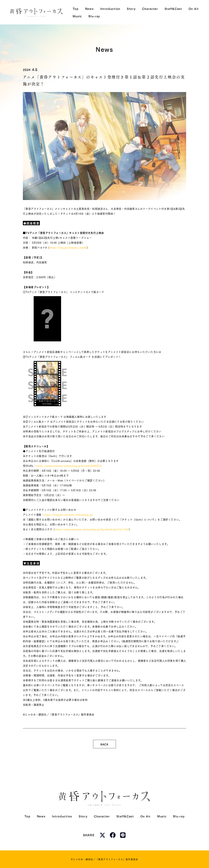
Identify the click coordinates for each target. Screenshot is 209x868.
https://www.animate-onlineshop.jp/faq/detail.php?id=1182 (92, 529)
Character (102, 816)
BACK (104, 744)
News (41, 816)
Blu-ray (179, 816)
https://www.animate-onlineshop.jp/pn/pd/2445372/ (69, 466)
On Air (146, 816)
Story (83, 816)
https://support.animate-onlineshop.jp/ (69, 514)
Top (27, 816)
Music (162, 816)
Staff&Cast (125, 816)
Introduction (62, 816)
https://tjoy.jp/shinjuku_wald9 (68, 247)
